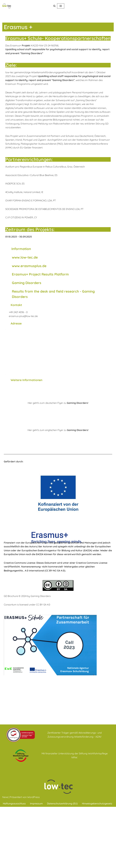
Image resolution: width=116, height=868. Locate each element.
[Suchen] (54, 6)
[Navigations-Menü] (61, 6)
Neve (5, 858)
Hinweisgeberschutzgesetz (97, 865)
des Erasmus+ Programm (30, 84)
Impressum (37, 865)
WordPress (33, 858)
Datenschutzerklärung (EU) (62, 865)
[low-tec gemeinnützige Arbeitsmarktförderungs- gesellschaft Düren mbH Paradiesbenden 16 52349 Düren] (58, 353)
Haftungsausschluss (14, 865)
